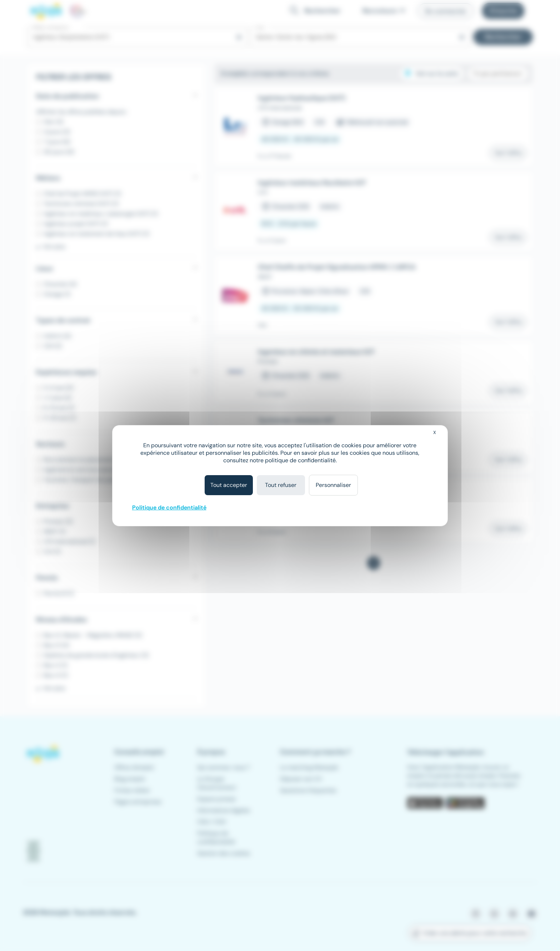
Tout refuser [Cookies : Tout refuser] (281, 485)
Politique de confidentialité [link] (169, 507)
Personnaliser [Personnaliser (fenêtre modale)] (333, 485)
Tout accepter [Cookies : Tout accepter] (229, 485)
